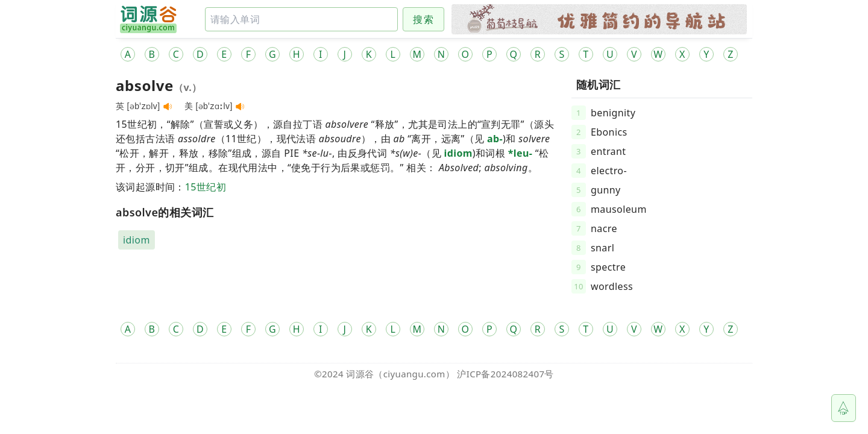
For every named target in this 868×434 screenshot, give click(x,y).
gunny (606, 190)
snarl (602, 248)
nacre (604, 228)
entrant (608, 151)
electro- (609, 171)
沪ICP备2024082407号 (505, 374)
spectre (608, 267)
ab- (495, 139)
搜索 (423, 19)
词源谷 (360, 374)
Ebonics (609, 132)
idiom (458, 153)
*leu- (520, 153)
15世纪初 (206, 187)
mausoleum (619, 209)
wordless (612, 286)
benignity (613, 113)
